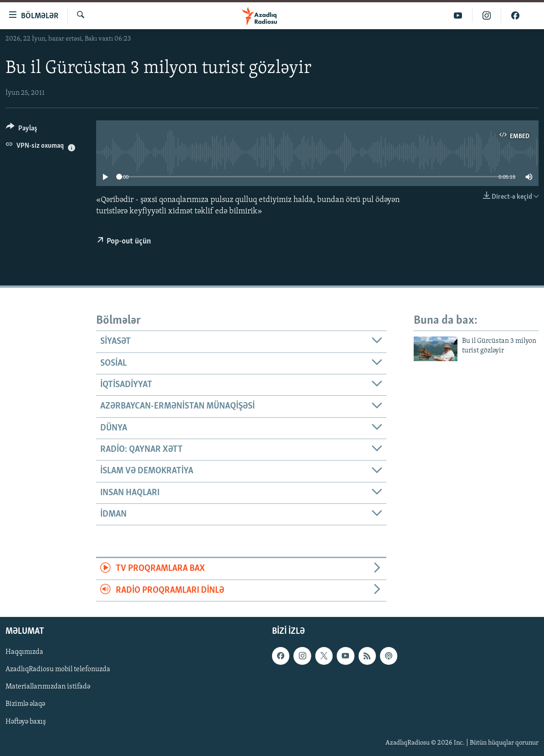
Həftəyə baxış (26, 722)
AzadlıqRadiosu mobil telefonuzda (58, 669)
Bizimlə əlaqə (25, 704)
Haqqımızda (24, 652)
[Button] (22, 130)
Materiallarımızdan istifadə (48, 687)
